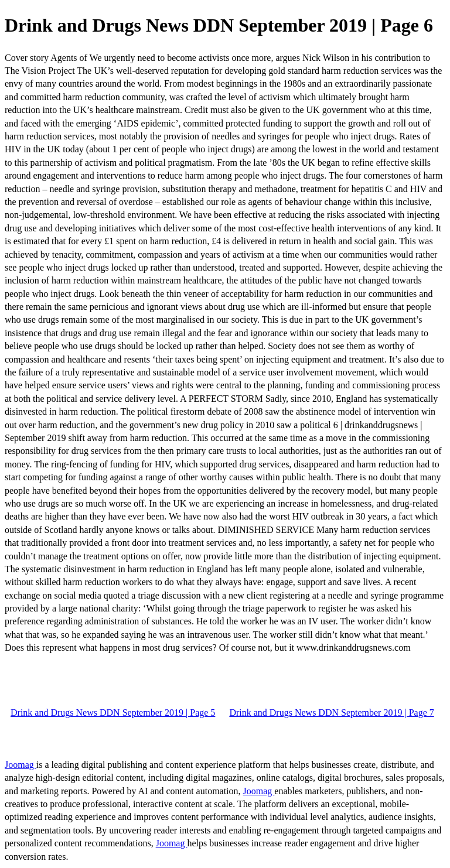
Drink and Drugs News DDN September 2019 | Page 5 (113, 712)
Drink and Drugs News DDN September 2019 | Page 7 (331, 712)
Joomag (21, 765)
